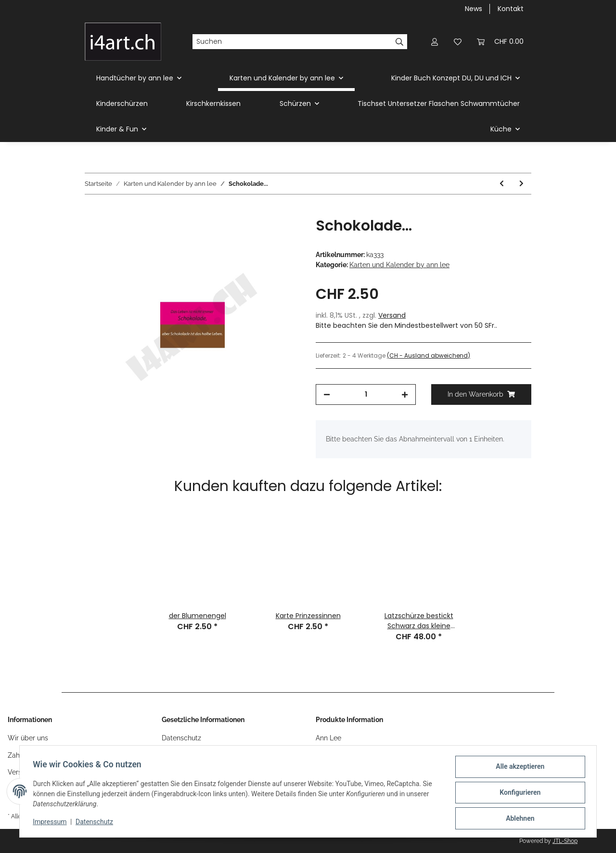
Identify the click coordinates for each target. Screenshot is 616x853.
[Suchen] (292, 42)
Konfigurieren (518, 794)
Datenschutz (181, 738)
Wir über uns (28, 738)
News (474, 9)
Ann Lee (328, 738)
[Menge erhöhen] (405, 394)
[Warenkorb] (500, 42)
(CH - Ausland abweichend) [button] (429, 355)
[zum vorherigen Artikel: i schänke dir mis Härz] (502, 184)
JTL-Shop (565, 841)
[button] (435, 42)
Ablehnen (518, 819)
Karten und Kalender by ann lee (399, 265)
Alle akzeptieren (518, 769)
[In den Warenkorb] (92, 212)
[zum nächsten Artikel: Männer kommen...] (521, 184)
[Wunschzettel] (458, 42)
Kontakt (511, 9)
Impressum (52, 823)
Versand (392, 315)
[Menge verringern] (327, 394)
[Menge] (366, 394)
